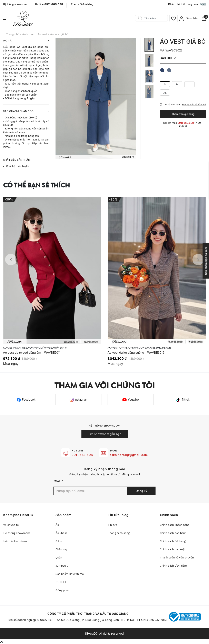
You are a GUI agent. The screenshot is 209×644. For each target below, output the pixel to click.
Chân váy (61, 549)
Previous (11, 260)
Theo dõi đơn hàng (82, 4)
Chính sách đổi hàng (173, 541)
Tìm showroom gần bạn (105, 434)
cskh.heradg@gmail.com (129, 455)
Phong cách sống (119, 533)
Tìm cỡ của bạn (170, 105)
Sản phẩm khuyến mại (70, 574)
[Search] (153, 18)
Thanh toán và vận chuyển (177, 558)
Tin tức (112, 525)
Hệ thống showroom (15, 4)
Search (140, 18)
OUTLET (61, 582)
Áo (57, 525)
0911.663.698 (82, 455)
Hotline (49, 4)
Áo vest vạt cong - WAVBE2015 (25, 353)
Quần (59, 558)
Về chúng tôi (11, 525)
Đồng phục (62, 590)
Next (198, 260)
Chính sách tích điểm (173, 566)
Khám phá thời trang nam (187, 4)
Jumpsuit (62, 566)
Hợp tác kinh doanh (16, 541)
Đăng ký (141, 491)
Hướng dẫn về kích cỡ (194, 105)
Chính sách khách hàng (175, 525)
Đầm (59, 541)
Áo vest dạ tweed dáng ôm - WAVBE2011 (136, 353)
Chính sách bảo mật (173, 549)
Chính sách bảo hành (173, 533)
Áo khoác (61, 533)
